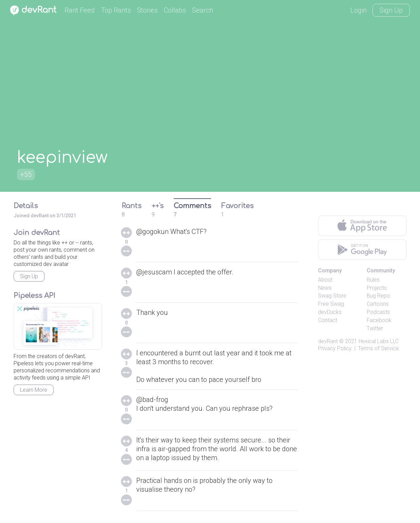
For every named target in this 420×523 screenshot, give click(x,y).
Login (358, 10)
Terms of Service (379, 348)
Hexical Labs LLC (379, 341)
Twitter (375, 328)
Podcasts (378, 312)
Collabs (175, 10)
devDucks (330, 312)
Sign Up (391, 10)
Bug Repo (378, 296)
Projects (377, 288)
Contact (328, 320)
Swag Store (332, 296)
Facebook (379, 320)
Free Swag (331, 304)
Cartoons (378, 304)
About (325, 280)
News (325, 288)
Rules (373, 280)
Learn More (34, 390)
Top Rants (116, 10)
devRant (328, 341)
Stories (147, 10)
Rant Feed (80, 10)
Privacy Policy (335, 348)
